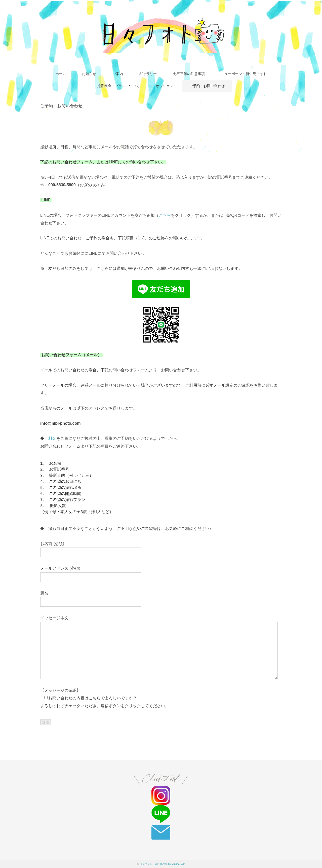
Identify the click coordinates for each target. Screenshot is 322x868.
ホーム (61, 74)
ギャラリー (148, 74)
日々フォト (146, 864)
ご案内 (118, 74)
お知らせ (89, 74)
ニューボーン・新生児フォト (244, 74)
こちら (165, 215)
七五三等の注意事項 (189, 74)
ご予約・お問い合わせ (207, 86)
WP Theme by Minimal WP (170, 864)
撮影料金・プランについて (118, 86)
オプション (165, 86)
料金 (52, 438)
